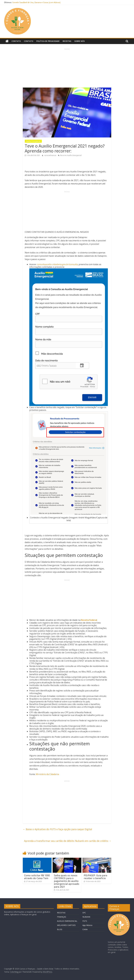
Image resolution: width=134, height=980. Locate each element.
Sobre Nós (79, 41)
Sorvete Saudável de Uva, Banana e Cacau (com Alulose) (36, 2)
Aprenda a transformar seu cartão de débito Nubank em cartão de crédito (68, 841)
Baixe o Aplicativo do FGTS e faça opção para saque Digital (57, 829)
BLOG (60, 929)
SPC (84, 913)
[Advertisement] (67, 68)
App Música (87, 925)
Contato (16, 41)
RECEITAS (61, 913)
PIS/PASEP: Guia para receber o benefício (95, 877)
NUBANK (86, 917)
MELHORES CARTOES (66, 925)
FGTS (85, 921)
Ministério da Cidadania (47, 774)
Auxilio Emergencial (33, 141)
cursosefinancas (50, 155)
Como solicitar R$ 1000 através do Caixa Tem (37, 877)
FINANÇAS (62, 917)
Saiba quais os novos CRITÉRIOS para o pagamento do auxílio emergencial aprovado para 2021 (67, 881)
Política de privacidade (48, 41)
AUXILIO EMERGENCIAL (67, 921)
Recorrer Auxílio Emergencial (71, 155)
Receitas (67, 41)
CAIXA (85, 929)
